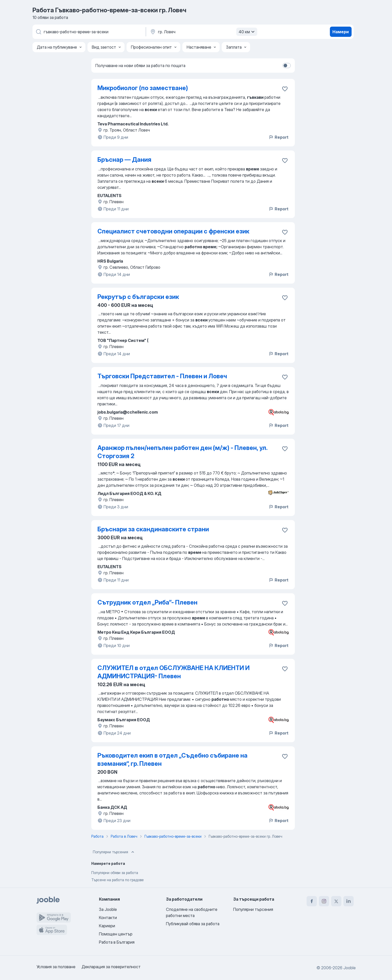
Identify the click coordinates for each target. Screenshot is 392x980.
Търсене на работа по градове (117, 880)
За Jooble (108, 909)
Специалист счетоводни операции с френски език (173, 231)
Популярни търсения (114, 852)
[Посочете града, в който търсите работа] (203, 32)
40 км (247, 32)
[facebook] (312, 901)
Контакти (108, 918)
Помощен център (116, 934)
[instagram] (324, 901)
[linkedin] (349, 901)
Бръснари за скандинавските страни (153, 529)
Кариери (107, 926)
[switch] (287, 66)
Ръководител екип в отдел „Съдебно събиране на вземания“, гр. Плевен (172, 760)
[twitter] (336, 901)
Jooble (350, 968)
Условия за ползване (56, 967)
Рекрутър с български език (138, 297)
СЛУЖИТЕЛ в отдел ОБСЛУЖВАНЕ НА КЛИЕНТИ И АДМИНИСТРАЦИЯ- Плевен (173, 672)
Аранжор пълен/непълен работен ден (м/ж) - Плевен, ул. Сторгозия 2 (182, 452)
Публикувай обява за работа (193, 924)
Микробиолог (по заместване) (143, 88)
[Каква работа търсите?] (89, 32)
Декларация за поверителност (111, 967)
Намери (341, 32)
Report (278, 137)
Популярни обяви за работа (115, 873)
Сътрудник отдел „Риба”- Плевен (147, 602)
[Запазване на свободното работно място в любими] (285, 89)
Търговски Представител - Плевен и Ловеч (162, 376)
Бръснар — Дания (124, 160)
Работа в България (117, 942)
